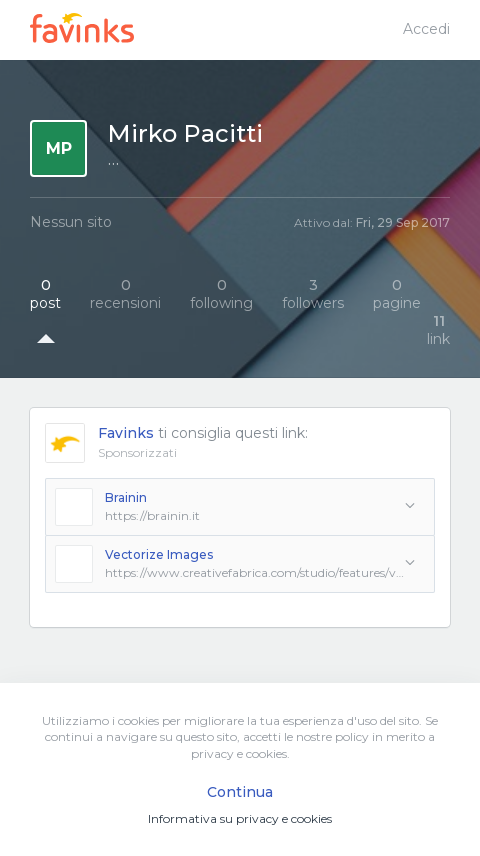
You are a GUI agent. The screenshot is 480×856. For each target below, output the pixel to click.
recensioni (125, 294)
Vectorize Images (159, 554)
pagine (397, 294)
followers (313, 294)
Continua (240, 792)
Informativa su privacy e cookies (240, 818)
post (45, 294)
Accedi (426, 29)
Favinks (126, 433)
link (438, 330)
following (221, 294)
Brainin (126, 497)
